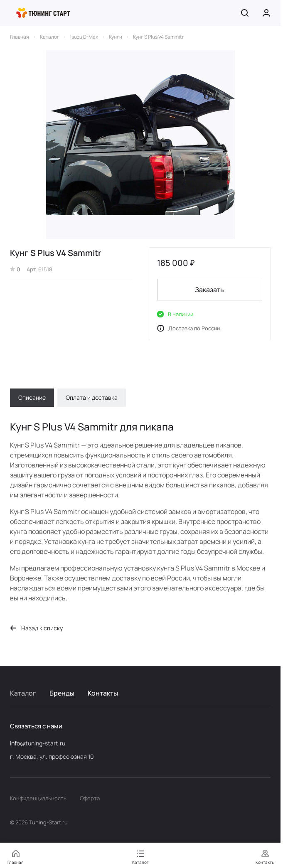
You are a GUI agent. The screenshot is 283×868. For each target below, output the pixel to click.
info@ (18, 743)
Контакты (103, 693)
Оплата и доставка (92, 397)
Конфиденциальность (38, 798)
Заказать (209, 290)
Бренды (62, 693)
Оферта (90, 798)
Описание (32, 397)
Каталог (23, 693)
